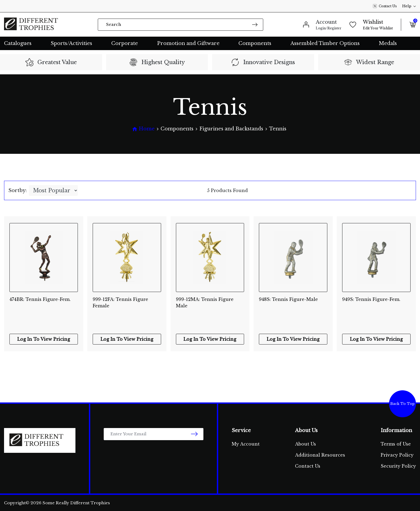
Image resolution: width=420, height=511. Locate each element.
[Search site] (255, 24)
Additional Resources (320, 455)
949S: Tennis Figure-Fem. (371, 299)
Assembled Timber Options (325, 43)
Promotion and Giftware (188, 43)
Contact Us (385, 6)
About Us (306, 444)
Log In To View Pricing (44, 339)
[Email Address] (154, 434)
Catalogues (18, 43)
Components (255, 43)
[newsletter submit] (194, 434)
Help (409, 6)
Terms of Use (396, 444)
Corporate (125, 43)
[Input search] (181, 25)
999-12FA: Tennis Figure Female (120, 303)
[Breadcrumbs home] (143, 129)
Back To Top (402, 404)
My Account (246, 444)
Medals (388, 43)
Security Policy (398, 466)
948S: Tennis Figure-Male (288, 299)
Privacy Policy (397, 455)
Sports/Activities (71, 43)
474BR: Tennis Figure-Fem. (40, 299)
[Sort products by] (53, 190)
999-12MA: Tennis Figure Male (205, 303)
